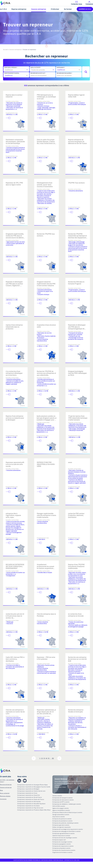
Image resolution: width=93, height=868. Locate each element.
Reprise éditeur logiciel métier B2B (76, 96)
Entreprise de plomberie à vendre (62, 821)
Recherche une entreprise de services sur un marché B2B (77, 659)
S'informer (55, 9)
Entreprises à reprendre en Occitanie (29, 806)
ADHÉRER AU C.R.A (85, 9)
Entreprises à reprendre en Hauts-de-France (31, 799)
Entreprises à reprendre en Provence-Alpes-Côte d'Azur (34, 810)
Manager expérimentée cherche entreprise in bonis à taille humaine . (46, 515)
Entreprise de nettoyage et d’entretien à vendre (66, 831)
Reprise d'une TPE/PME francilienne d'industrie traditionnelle (76, 566)
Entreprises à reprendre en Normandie (29, 801)
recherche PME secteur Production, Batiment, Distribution (76, 515)
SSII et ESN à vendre (59, 806)
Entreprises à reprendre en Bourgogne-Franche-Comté (34, 787)
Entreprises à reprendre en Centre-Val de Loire (32, 791)
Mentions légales (5, 796)
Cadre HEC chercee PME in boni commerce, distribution (15, 659)
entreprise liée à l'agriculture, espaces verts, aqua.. (13, 515)
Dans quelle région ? (11, 67)
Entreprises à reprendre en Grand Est (29, 795)
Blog (1, 790)
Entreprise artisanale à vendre (61, 848)
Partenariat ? (61, 67)
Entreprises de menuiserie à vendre (63, 800)
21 (53, 758)
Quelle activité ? (36, 67)
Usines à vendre (57, 796)
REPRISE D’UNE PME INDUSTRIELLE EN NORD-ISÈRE (46, 464)
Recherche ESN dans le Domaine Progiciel (76, 283)
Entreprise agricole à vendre (61, 825)
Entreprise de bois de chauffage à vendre (65, 838)
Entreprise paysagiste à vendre (62, 844)
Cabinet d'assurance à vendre (61, 836)
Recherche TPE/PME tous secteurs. (46, 235)
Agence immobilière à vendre (61, 810)
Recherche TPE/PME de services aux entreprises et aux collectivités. (46, 373)
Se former (68, 9)
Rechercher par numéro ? (64, 73)
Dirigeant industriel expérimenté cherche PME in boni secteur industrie (46, 284)
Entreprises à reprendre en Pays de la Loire (30, 808)
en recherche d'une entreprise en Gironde (76, 615)
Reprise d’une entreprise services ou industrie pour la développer (15, 418)
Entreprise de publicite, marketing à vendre (65, 823)
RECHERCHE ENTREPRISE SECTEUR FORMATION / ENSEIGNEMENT (15, 566)
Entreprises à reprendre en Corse (27, 793)
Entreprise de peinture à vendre (62, 819)
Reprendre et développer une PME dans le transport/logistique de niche (77, 328)
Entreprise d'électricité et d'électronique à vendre (67, 812)
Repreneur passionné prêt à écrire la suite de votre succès (15, 464)
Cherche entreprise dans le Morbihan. (46, 615)
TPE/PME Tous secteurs (76, 183)
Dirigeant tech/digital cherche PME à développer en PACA (77, 373)
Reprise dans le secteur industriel (14, 96)
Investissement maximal (12, 73)
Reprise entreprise (19, 9)
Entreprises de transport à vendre (62, 798)
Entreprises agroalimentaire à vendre (63, 833)
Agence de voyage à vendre (61, 808)
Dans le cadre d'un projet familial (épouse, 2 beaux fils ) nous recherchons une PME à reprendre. (46, 142)
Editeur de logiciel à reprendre (62, 827)
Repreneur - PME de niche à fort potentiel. (46, 658)
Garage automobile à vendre (61, 815)
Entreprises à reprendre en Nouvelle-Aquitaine (32, 804)
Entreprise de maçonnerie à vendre (63, 846)
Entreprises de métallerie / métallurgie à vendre (67, 804)
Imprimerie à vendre (59, 817)
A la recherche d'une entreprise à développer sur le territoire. (14, 373)
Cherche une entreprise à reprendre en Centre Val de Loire (15, 712)
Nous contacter (5, 793)
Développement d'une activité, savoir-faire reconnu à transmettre (45, 185)
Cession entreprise (39, 9)
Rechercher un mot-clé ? (38, 73)
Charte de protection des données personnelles (27, 860)
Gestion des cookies (47, 860)
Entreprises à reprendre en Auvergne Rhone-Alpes (33, 785)
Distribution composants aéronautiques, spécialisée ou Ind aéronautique (15, 141)
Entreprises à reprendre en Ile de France (30, 797)
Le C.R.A (3, 9)
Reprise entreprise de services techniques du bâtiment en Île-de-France (77, 141)
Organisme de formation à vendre (62, 852)
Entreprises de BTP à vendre (61, 802)
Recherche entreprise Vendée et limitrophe (76, 711)
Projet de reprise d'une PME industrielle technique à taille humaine (78, 418)
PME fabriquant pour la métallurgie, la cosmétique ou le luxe (46, 97)
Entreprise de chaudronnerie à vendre (64, 850)
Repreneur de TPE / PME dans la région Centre (14, 184)
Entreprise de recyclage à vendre (62, 842)
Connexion (3, 799)
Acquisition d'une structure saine (46, 326)
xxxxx (70, 462)
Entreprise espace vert (59, 840)
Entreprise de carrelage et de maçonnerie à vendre (68, 829)
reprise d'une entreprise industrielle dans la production (14, 327)
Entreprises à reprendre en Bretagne (28, 789)
